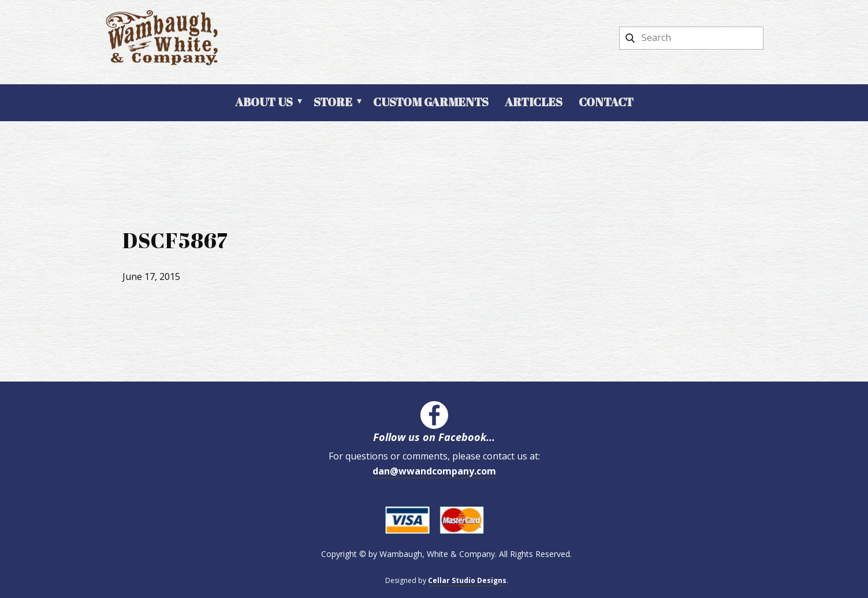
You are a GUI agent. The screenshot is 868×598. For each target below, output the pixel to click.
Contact (606, 102)
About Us (264, 102)
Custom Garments (431, 102)
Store (333, 102)
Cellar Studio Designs (467, 580)
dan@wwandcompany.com (434, 471)
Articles (534, 102)
